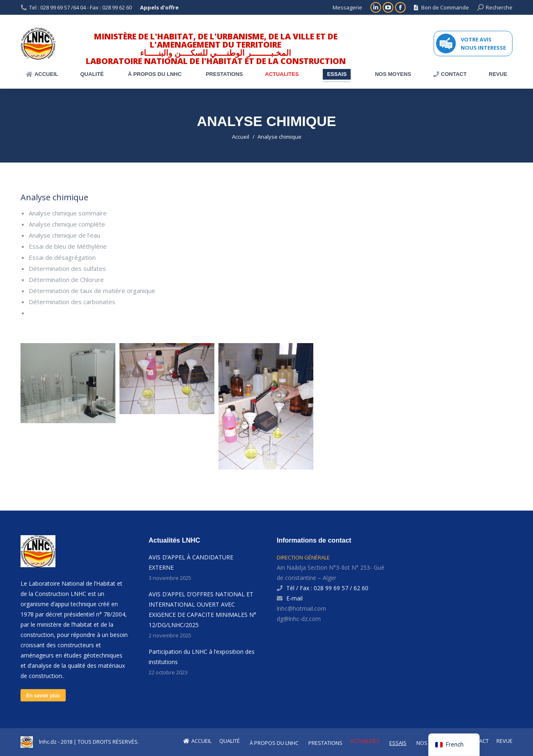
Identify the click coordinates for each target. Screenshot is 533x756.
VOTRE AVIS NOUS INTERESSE (483, 44)
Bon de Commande (441, 7)
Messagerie (347, 7)
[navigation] (454, 745)
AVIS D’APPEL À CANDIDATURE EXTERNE (191, 562)
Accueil (241, 137)
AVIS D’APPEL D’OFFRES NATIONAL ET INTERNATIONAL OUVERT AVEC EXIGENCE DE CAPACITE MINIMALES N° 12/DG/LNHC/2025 (202, 609)
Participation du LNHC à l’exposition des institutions (202, 657)
